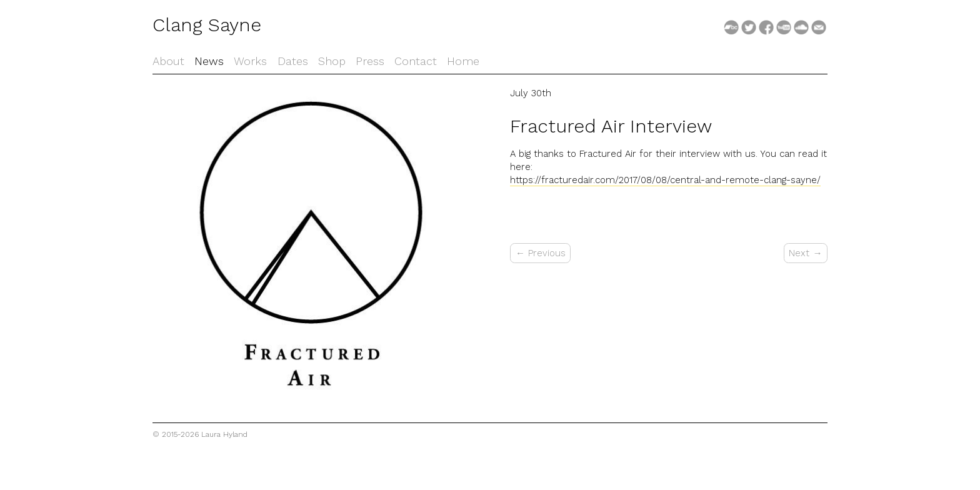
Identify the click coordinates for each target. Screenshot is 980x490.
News (209, 61)
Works (250, 61)
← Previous (541, 253)
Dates (293, 61)
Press (370, 61)
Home (463, 61)
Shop (332, 61)
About (168, 61)
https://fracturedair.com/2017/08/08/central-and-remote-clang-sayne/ (665, 180)
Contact (416, 61)
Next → (805, 253)
